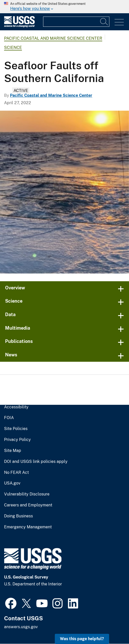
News (11, 355)
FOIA (9, 418)
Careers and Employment (28, 505)
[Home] (19, 26)
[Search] (104, 22)
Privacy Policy (17, 440)
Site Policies (16, 429)
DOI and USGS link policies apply (36, 462)
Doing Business (18, 516)
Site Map (13, 451)
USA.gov (12, 483)
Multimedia (18, 328)
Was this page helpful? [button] (82, 639)
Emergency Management (28, 527)
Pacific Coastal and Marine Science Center (53, 38)
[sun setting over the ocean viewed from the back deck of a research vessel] (64, 192)
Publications (19, 341)
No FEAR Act (16, 473)
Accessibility (16, 407)
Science (13, 48)
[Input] (76, 22)
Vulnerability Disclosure (27, 494)
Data (10, 314)
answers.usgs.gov (21, 627)
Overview (15, 288)
